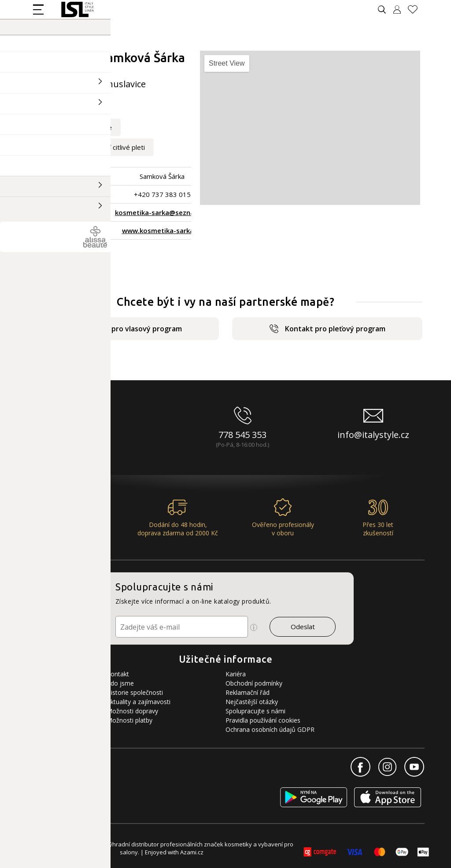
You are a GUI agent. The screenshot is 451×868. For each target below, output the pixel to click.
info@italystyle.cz (373, 435)
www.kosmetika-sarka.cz (162, 230)
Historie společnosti (135, 692)
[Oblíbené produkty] (416, 9)
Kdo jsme (120, 683)
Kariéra (236, 674)
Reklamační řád (248, 692)
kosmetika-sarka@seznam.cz (162, 212)
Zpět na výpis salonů (67, 254)
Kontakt (118, 674)
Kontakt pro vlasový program (124, 329)
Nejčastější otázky (252, 702)
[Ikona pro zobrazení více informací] (254, 627)
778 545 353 (242, 435)
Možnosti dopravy (132, 711)
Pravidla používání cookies (263, 720)
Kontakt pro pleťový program (327, 329)
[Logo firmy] (77, 9)
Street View (227, 63)
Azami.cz (192, 852)
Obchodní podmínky (254, 683)
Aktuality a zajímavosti (139, 702)
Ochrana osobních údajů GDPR (270, 729)
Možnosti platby (129, 720)
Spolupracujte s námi (255, 711)
